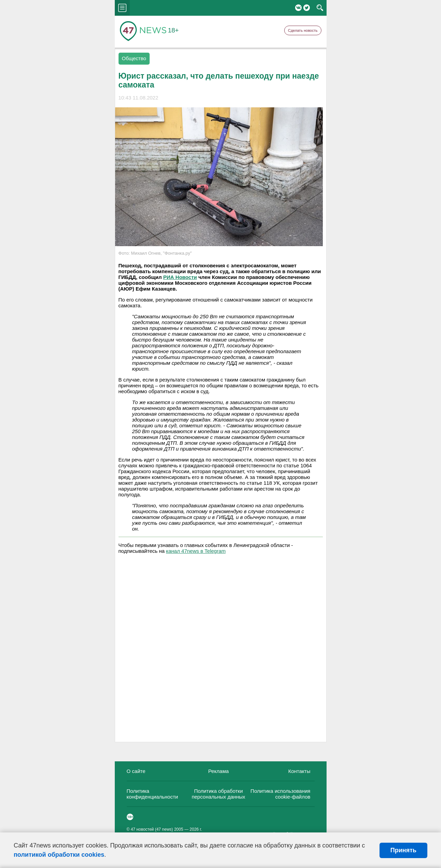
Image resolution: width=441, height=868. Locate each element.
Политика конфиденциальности (153, 794)
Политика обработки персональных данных (218, 794)
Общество (134, 58)
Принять (403, 850)
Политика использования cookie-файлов (280, 794)
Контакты (299, 771)
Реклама (218, 771)
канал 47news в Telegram (196, 551)
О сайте (136, 771)
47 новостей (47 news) (152, 829)
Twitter (307, 8)
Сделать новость (303, 30)
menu (122, 8)
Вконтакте (298, 8)
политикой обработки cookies (59, 855)
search (320, 8)
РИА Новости (180, 277)
